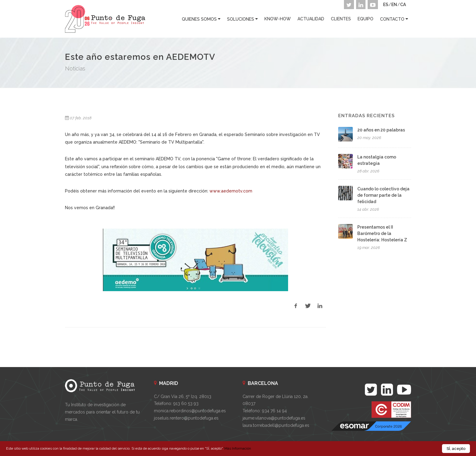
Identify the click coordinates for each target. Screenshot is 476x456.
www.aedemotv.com (231, 191)
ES (386, 5)
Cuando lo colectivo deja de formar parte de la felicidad (383, 195)
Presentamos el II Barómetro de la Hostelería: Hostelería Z (382, 233)
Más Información (238, 449)
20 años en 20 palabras (381, 130)
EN (394, 5)
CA (403, 5)
